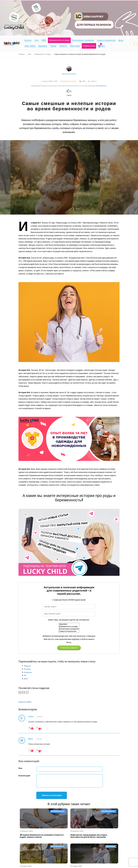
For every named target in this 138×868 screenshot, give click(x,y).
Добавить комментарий (52, 795)
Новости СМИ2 (25, 702)
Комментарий (24, 776)
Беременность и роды (69, 627)
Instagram (28, 672)
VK (25, 675)
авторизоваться (101, 86)
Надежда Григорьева (69, 74)
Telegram (27, 666)
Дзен (26, 679)
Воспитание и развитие (69, 629)
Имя (20, 768)
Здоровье (69, 624)
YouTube (27, 669)
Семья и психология (69, 631)
